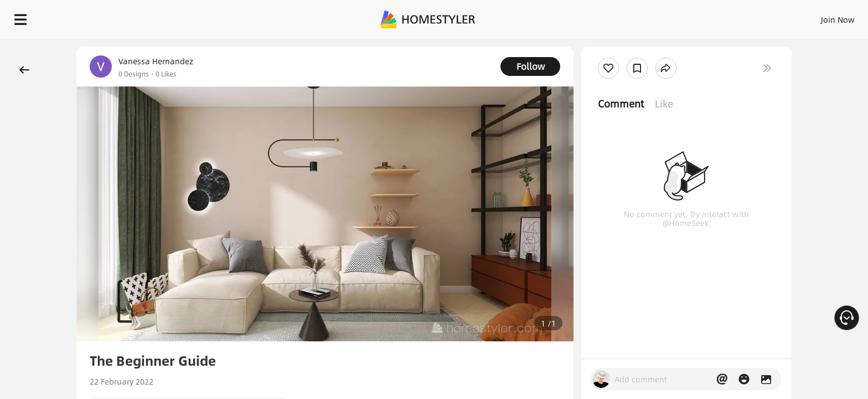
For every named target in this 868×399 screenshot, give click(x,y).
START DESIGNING (813, 17)
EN (743, 17)
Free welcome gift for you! (638, 47)
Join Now (704, 17)
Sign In (663, 17)
